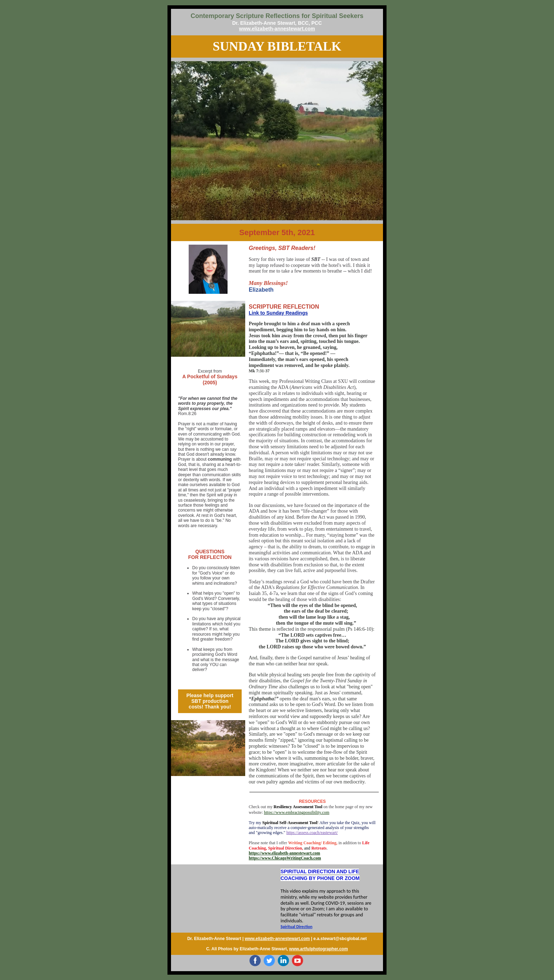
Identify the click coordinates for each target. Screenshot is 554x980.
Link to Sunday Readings (278, 313)
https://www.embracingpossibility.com (297, 812)
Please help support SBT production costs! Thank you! (210, 701)
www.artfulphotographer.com (318, 949)
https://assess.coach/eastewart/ (312, 833)
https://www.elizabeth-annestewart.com (284, 853)
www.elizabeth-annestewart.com (277, 29)
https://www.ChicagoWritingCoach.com (285, 858)
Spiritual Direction (296, 927)
